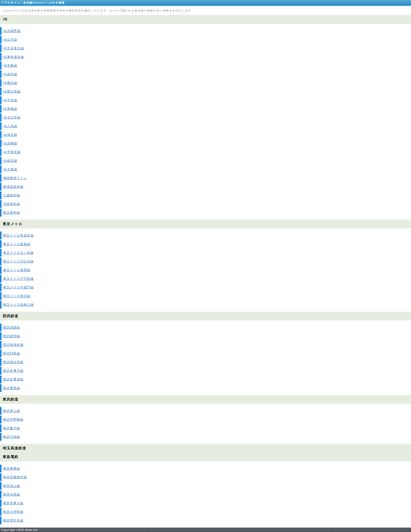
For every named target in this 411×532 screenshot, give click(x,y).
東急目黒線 (12, 495)
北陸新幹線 (12, 204)
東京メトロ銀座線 (17, 244)
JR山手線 (10, 40)
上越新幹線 (12, 195)
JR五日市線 (12, 117)
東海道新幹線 (13, 187)
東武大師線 (12, 437)
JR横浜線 (10, 83)
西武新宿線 (12, 336)
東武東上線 (12, 411)
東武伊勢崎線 (13, 420)
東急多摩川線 (13, 503)
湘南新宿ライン (15, 178)
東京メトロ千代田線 (18, 279)
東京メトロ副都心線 (18, 305)
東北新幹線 (12, 213)
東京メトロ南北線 (17, 296)
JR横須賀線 (12, 92)
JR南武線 (10, 74)
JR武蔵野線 (12, 31)
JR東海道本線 (14, 57)
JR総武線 (10, 161)
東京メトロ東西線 (17, 270)
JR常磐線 (10, 66)
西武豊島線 (12, 388)
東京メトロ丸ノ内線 (18, 253)
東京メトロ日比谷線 (18, 261)
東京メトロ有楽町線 (18, 235)
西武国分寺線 (13, 362)
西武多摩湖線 (13, 379)
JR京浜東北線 (14, 48)
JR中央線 (10, 100)
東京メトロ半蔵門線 (18, 287)
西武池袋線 (12, 327)
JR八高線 (10, 126)
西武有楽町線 (13, 345)
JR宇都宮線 (12, 152)
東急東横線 (12, 469)
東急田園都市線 (15, 477)
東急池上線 (12, 486)
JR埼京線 (10, 135)
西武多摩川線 (13, 371)
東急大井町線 (13, 512)
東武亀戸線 (12, 428)
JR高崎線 (10, 143)
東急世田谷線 (13, 520)
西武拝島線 (12, 353)
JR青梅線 (10, 109)
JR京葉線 (10, 169)
